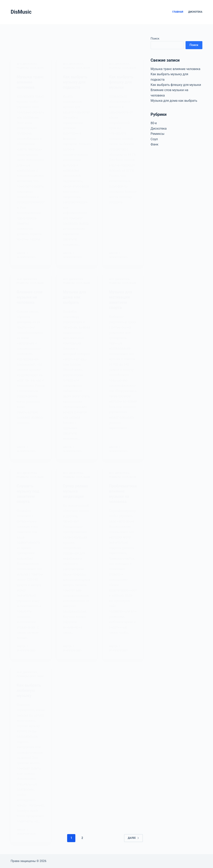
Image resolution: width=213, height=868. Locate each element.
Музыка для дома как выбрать (174, 101)
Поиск (155, 39)
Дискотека (195, 12)
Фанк (155, 144)
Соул (154, 139)
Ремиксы (158, 134)
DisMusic (21, 12)
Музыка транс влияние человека (176, 69)
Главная (178, 12)
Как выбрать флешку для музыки (176, 85)
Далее (133, 838)
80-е (154, 123)
